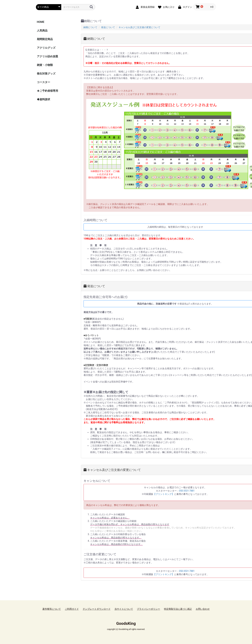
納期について (90, 27)
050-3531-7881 (187, 491)
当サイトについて (124, 609)
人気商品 (42, 31)
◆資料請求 (44, 99)
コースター (44, 82)
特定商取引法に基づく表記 (178, 609)
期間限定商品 (45, 39)
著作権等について (52, 609)
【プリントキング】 (164, 494)
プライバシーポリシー (148, 609)
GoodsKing (126, 623)
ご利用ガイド (72, 609)
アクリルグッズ (46, 48)
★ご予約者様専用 (47, 91)
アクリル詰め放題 (47, 56)
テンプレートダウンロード (97, 609)
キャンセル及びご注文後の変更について (139, 27)
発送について (108, 27)
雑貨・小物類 (45, 65)
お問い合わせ (203, 609)
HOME (41, 22)
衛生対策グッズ (46, 74)
